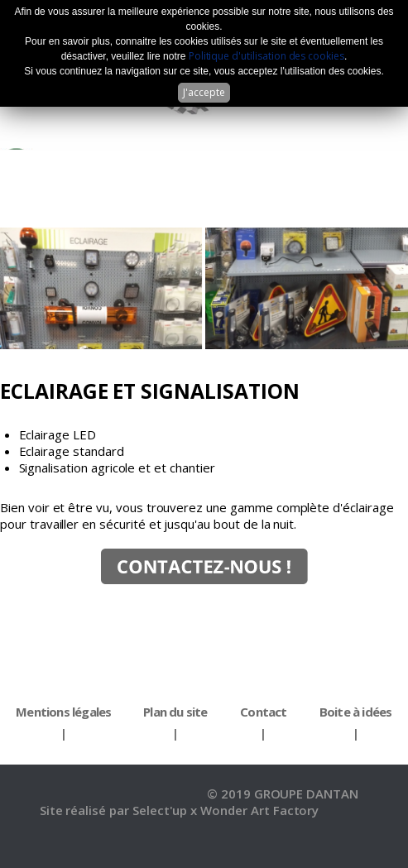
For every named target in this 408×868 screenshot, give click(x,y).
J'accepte (204, 92)
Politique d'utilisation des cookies (266, 56)
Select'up (162, 810)
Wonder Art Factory (259, 810)
